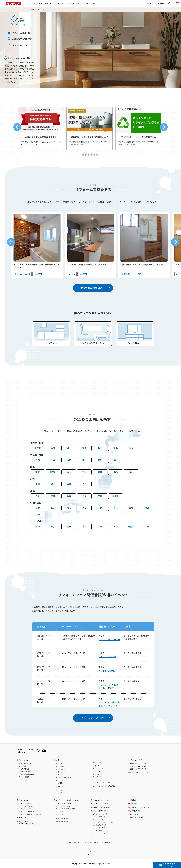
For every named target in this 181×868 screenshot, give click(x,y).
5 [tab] (94, 155)
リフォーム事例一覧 (21, 33)
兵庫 (69, 496)
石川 (100, 460)
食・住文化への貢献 (100, 825)
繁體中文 (161, 3)
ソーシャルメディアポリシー (90, 842)
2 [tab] (86, 155)
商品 (58, 760)
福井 (116, 460)
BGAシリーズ (99, 780)
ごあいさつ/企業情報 (100, 814)
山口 (100, 508)
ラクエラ (61, 772)
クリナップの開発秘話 (26, 774)
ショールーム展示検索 (26, 812)
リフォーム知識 (24, 777)
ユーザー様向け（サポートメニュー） (69, 800)
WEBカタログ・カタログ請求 (140, 772)
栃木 (131, 472)
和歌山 (116, 496)
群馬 (116, 472)
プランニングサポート (138, 760)
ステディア (61, 769)
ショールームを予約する (27, 803)
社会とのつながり (99, 828)
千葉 (84, 472)
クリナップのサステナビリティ (103, 822)
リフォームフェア (20, 45)
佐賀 (53, 526)
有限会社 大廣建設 (107, 671)
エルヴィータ (99, 769)
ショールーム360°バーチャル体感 (30, 814)
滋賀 (84, 496)
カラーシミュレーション (138, 766)
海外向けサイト (135, 811)
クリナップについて (91, 4)
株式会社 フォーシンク (109, 706)
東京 (38, 472)
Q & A (63, 806)
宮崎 (116, 526)
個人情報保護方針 (107, 842)
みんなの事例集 (24, 769)
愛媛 (38, 514)
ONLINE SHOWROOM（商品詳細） (105, 786)
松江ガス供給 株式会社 (109, 702)
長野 (69, 460)
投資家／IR (134, 804)
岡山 (69, 508)
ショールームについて (26, 809)
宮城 (84, 448)
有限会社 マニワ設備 (108, 685)
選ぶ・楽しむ (31, 4)
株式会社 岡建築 (106, 688)
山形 (116, 448)
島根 (53, 508)
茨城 (100, 472)
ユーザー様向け (75, 4)
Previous (17, 127)
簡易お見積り (138, 763)
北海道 (38, 448)
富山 (84, 460)
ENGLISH (151, 3)
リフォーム (62, 4)
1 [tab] (83, 155)
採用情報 (133, 800)
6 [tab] (97, 155)
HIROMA (60, 780)
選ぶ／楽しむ (23, 760)
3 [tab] (89, 155)
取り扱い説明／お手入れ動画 (66, 809)
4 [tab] (91, 155)
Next (164, 127)
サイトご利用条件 (74, 842)
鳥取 (38, 508)
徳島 (147, 508)
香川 (116, 508)
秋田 (100, 448)
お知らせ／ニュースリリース (140, 807)
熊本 (84, 526)
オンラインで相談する (26, 806)
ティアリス (98, 766)
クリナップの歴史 (99, 820)
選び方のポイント (25, 766)
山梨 (53, 460)
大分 (100, 526)
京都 (53, 496)
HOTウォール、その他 (102, 782)
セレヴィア (61, 790)
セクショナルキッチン (65, 777)
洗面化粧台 (97, 763)
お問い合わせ (65, 819)
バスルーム (60, 787)
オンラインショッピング (101, 804)
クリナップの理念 (99, 817)
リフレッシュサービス (101, 800)
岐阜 (53, 484)
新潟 (38, 460)
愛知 (38, 484)
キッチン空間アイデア (26, 771)
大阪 (38, 496)
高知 (131, 508)
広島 (84, 508)
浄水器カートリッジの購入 (102, 807)
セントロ (61, 766)
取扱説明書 (60, 812)
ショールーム (50, 4)
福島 (131, 448)
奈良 (100, 496)
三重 (84, 484)
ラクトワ (98, 777)
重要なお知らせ (61, 814)
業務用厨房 (61, 783)
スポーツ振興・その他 (101, 830)
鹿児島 (131, 526)
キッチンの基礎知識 (26, 763)
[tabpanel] (42, 129)
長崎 (69, 526)
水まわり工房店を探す (22, 39)
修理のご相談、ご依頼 (63, 803)
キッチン (59, 763)
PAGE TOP (90, 854)
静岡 (69, 484)
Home (32, 9)
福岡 (38, 526)
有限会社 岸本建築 (107, 656)
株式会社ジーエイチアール (109, 641)
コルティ (61, 775)
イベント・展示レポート (101, 833)
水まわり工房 (29, 822)
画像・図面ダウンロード (138, 769)
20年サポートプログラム (64, 821)
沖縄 (147, 526)
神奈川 (53, 472)
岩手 (69, 448)
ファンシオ (99, 774)
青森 (53, 448)
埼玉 (69, 472)
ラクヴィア (61, 793)
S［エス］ (98, 771)
